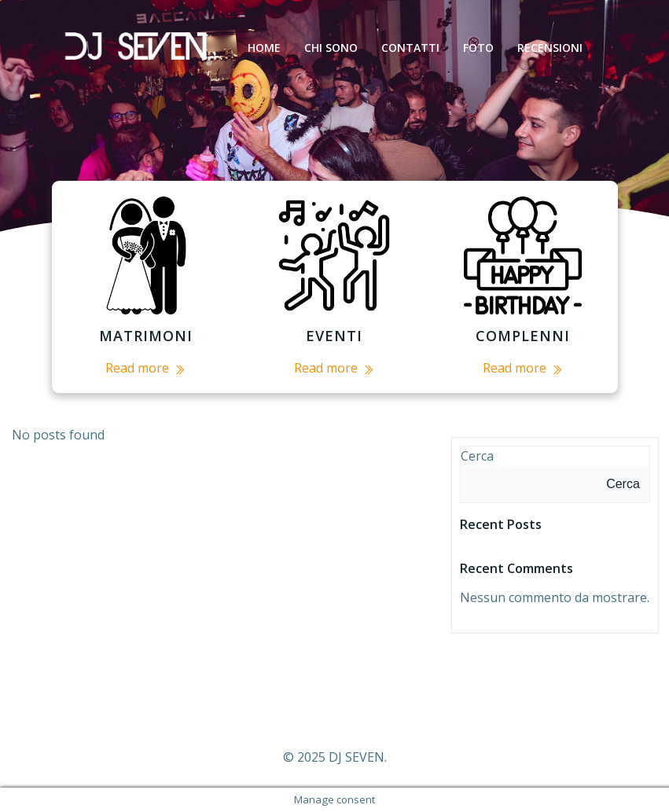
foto (478, 48)
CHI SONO (331, 48)
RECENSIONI (550, 48)
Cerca (477, 456)
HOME (264, 48)
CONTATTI (410, 48)
